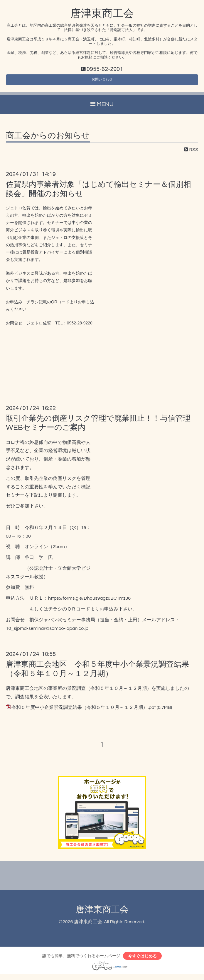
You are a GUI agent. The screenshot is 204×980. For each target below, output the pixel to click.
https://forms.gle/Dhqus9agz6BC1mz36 (89, 602)
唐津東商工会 (102, 14)
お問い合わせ (102, 82)
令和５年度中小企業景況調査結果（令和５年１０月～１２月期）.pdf (84, 711)
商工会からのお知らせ (48, 139)
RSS (191, 153)
